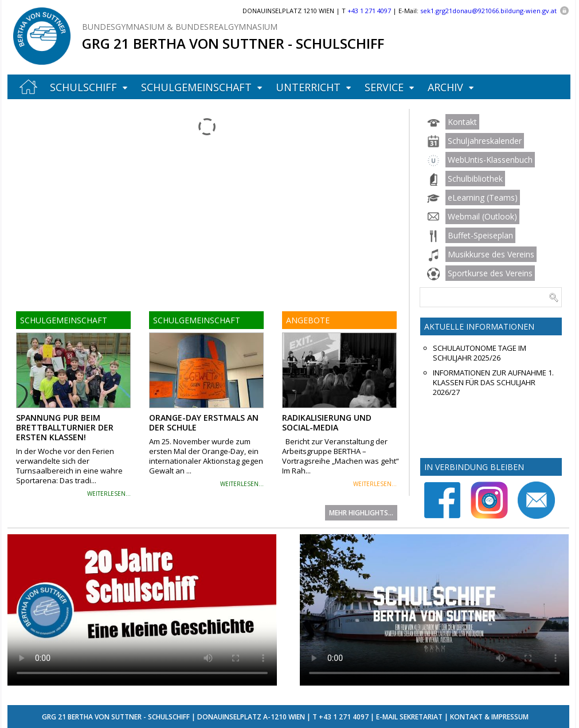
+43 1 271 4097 (344, 717)
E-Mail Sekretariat (409, 717)
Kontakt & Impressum (489, 717)
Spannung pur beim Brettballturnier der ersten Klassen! (65, 427)
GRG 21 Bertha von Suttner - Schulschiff (233, 43)
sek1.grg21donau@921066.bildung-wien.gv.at (488, 11)
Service (384, 87)
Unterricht (308, 87)
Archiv (445, 87)
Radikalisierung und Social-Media (327, 422)
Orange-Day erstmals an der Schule (204, 422)
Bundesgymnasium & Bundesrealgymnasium (180, 27)
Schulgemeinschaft (196, 87)
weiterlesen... (109, 494)
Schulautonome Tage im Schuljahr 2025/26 (480, 353)
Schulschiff (83, 87)
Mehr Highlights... (361, 513)
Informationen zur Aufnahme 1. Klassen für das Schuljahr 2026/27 (493, 383)
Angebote (308, 320)
